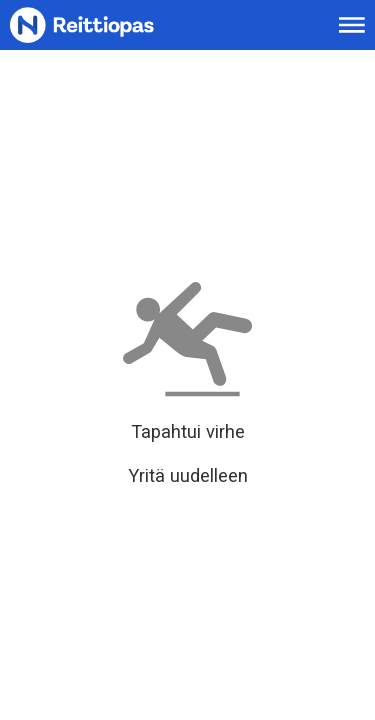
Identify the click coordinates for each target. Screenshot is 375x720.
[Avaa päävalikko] (352, 25)
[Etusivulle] (106, 25)
